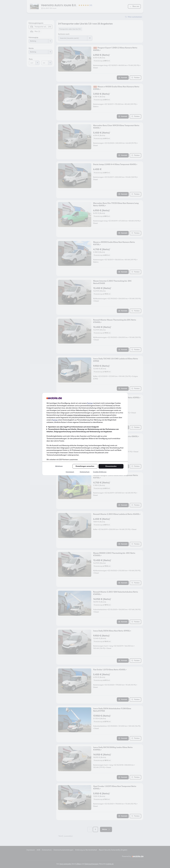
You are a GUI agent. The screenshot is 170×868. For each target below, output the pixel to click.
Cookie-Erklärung (100, 472)
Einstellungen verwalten (85, 466)
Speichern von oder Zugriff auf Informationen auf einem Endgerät (73, 427)
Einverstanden (111, 466)
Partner (90, 403)
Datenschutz (85, 472)
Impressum (70, 472)
